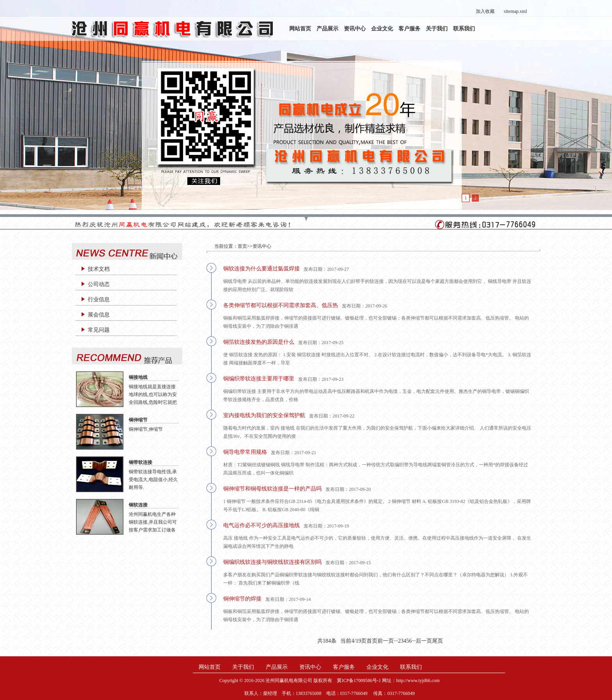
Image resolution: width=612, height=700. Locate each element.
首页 (242, 246)
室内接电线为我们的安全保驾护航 (264, 415)
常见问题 (99, 330)
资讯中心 (355, 29)
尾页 (438, 641)
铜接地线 (138, 377)
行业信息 (99, 299)
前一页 (386, 641)
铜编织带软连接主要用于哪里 (259, 379)
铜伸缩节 (138, 420)
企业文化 (382, 29)
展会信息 (99, 315)
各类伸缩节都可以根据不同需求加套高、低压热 (281, 305)
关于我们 (437, 29)
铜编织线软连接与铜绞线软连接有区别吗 (272, 562)
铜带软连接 (141, 462)
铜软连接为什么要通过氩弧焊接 (262, 269)
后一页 (424, 641)
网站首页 (300, 29)
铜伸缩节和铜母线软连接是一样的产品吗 (272, 489)
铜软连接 (138, 505)
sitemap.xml (515, 11)
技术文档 (99, 269)
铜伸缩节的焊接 (242, 599)
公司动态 (99, 284)
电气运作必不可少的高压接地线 (262, 525)
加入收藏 (485, 11)
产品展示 (327, 29)
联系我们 (464, 29)
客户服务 (409, 29)
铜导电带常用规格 (245, 452)
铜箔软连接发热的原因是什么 (259, 342)
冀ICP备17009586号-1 (359, 680)
